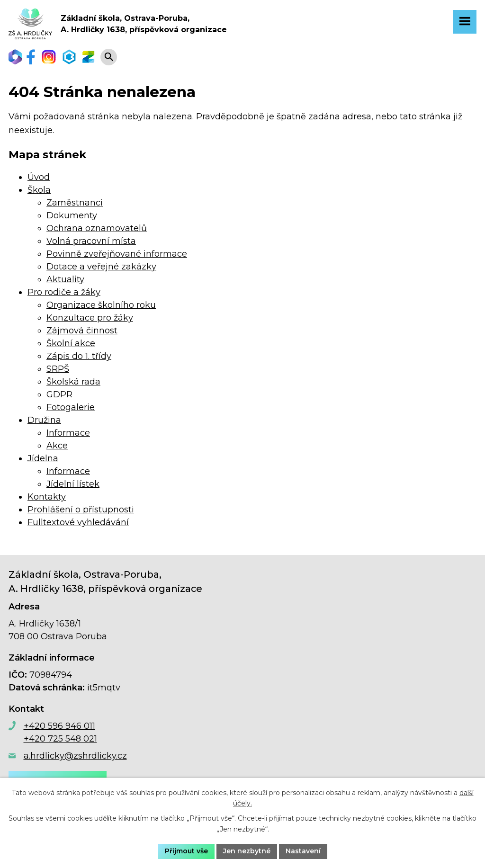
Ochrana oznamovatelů (97, 228)
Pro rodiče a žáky (64, 292)
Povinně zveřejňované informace (117, 254)
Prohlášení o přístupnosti (81, 510)
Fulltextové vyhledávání (78, 522)
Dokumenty (72, 215)
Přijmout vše (186, 851)
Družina (44, 420)
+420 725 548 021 (60, 739)
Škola (39, 190)
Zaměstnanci (75, 203)
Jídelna (43, 458)
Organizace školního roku (101, 305)
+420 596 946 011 (59, 726)
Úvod (39, 177)
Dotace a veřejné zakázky (101, 267)
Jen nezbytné (247, 851)
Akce (57, 446)
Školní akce (71, 343)
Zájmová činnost (82, 331)
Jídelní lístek (73, 484)
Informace (68, 433)
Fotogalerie (71, 407)
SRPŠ (58, 369)
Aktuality (65, 279)
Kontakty (47, 497)
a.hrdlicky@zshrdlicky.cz (75, 756)
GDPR (59, 394)
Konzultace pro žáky (90, 318)
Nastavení (303, 851)
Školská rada (73, 382)
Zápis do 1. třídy (79, 356)
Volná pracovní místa (91, 241)
